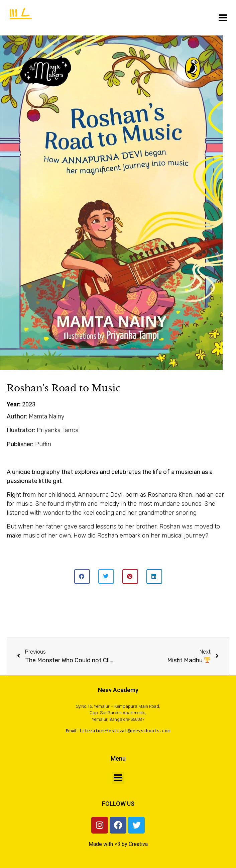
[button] (82, 576)
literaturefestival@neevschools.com (125, 731)
